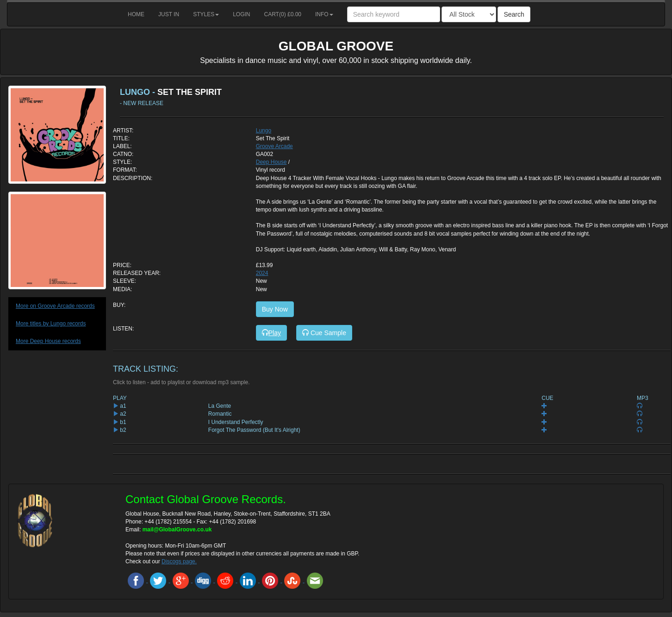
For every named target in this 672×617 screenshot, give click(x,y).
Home (136, 14)
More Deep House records (48, 341)
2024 (262, 273)
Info (324, 14)
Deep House (271, 162)
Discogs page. (179, 561)
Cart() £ (283, 14)
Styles (206, 14)
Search (514, 14)
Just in (169, 14)
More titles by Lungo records (51, 324)
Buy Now (275, 309)
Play (271, 333)
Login (241, 14)
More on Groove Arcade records (55, 306)
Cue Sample (324, 333)
